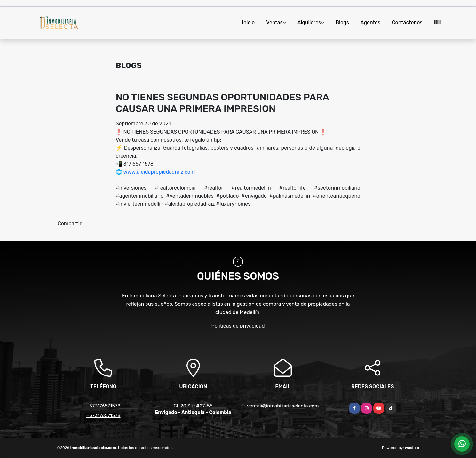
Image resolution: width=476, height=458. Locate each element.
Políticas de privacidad (238, 326)
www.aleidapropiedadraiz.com (159, 172)
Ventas (274, 23)
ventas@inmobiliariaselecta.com (283, 406)
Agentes (370, 23)
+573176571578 (103, 406)
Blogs (342, 23)
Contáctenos (407, 23)
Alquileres (309, 23)
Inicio (248, 23)
